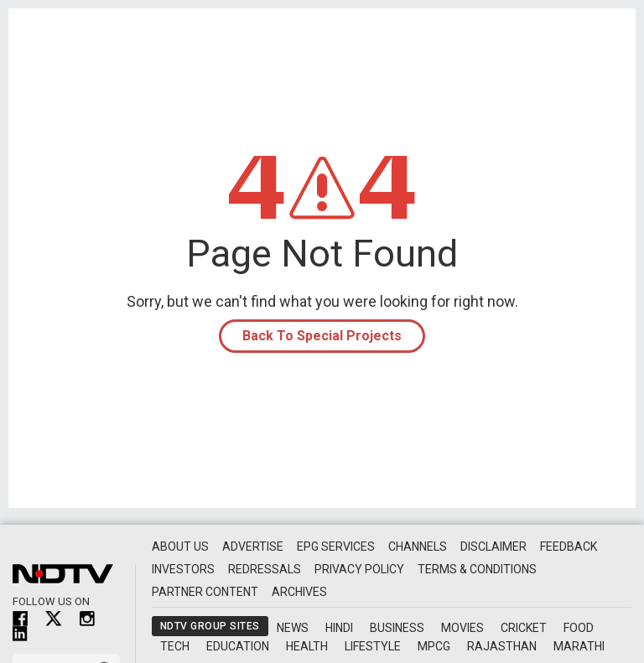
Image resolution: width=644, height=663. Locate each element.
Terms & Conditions (477, 569)
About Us (180, 546)
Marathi (579, 646)
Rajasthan (502, 646)
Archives (299, 592)
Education (238, 646)
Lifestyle (373, 646)
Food (579, 628)
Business (397, 628)
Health (307, 646)
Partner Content (205, 592)
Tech (175, 646)
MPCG (434, 646)
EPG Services (336, 546)
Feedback (569, 546)
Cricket (524, 628)
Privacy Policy (359, 569)
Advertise (253, 546)
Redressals (265, 569)
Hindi (339, 628)
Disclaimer (493, 546)
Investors (183, 569)
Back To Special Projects (322, 336)
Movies (462, 628)
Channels (418, 546)
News (293, 628)
